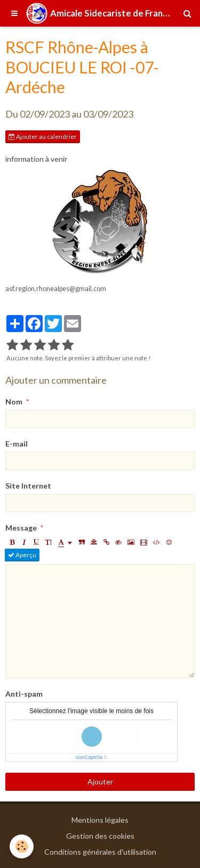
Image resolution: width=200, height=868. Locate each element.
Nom (14, 402)
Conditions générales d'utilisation (100, 852)
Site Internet (28, 486)
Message (21, 528)
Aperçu (22, 555)
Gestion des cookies (100, 836)
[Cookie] (22, 846)
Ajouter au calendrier (43, 137)
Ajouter (100, 782)
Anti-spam (24, 694)
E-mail (17, 444)
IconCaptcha (89, 757)
